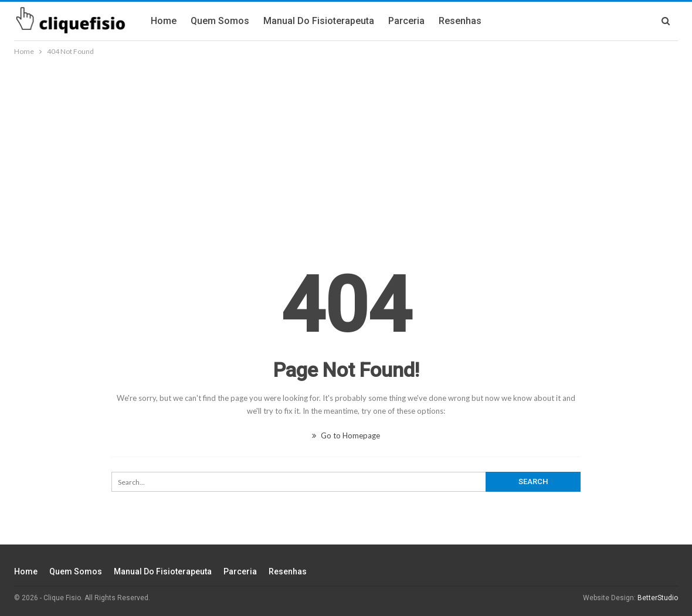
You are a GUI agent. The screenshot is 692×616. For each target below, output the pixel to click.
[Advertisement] (346, 146)
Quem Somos (220, 21)
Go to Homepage (346, 435)
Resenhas (460, 21)
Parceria (406, 21)
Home (164, 21)
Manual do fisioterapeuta (319, 21)
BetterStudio (658, 598)
